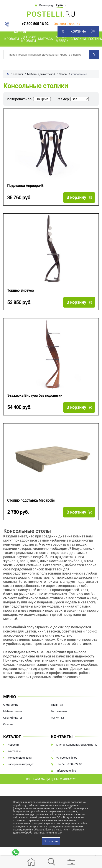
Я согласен (51, 841)
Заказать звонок (67, 24)
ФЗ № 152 (57, 718)
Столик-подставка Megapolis (31, 500)
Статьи (8, 724)
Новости (13, 745)
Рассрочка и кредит (21, 764)
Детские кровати (29, 39)
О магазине (11, 705)
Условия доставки (20, 758)
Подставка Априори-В (25, 186)
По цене (42, 99)
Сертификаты (13, 718)
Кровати (12, 39)
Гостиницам (59, 711)
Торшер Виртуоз (21, 291)
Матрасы (46, 39)
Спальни (78, 39)
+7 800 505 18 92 (35, 24)
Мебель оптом (13, 711)
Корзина (78, 31)
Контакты (14, 751)
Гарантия (57, 705)
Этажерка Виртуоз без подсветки (35, 396)
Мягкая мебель (62, 39)
